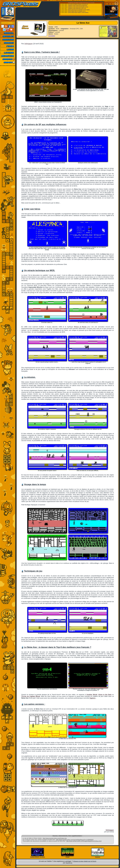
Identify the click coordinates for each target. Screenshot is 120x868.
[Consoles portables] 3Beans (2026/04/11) (78, 4)
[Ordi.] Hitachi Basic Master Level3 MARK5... (79, 13)
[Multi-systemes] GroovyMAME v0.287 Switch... (79, 10)
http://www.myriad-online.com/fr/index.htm (55, 838)
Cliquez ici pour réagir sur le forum (85, 861)
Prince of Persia (80, 327)
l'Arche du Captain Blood (31, 696)
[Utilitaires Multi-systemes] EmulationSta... (78, 6)
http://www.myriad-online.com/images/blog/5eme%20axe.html (84, 841)
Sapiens (92, 698)
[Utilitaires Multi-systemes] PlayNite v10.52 (78, 7)
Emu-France (91, 3)
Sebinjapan (28, 44)
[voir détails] (52, 36)
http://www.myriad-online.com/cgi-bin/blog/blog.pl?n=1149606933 (75, 840)
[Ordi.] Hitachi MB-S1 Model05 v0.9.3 (77, 11)
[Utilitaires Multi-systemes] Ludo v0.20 (77, 8)
